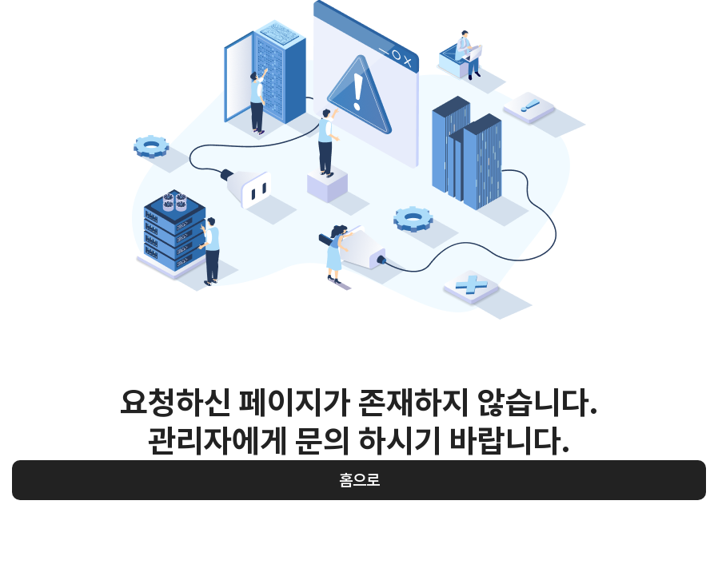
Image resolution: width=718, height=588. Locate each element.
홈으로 (359, 480)
